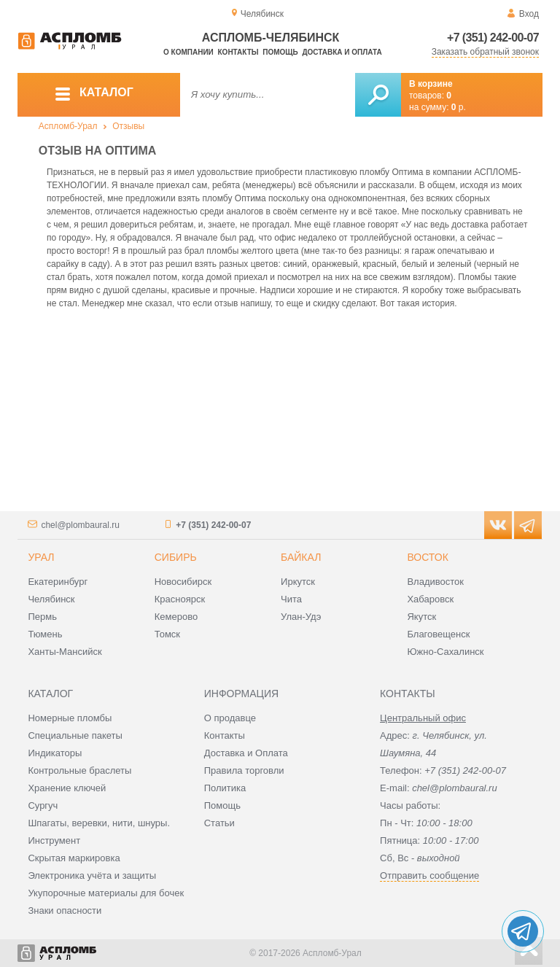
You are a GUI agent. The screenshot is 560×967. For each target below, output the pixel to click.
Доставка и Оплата (246, 753)
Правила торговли (244, 770)
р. (459, 107)
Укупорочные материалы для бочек (106, 893)
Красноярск (180, 599)
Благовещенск (438, 634)
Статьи (219, 823)
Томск (167, 634)
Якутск (421, 617)
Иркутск (298, 582)
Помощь (280, 52)
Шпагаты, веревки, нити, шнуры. (99, 823)
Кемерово (176, 617)
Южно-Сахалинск (445, 652)
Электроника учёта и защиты (92, 875)
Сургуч (43, 805)
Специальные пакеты (75, 735)
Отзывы (128, 126)
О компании (188, 52)
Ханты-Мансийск (65, 652)
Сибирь (176, 557)
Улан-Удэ (301, 617)
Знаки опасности (65, 910)
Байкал (301, 557)
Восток (427, 557)
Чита (291, 599)
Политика (225, 788)
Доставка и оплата (342, 52)
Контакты (238, 52)
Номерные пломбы (70, 718)
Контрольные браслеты (79, 770)
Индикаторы (55, 753)
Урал (41, 557)
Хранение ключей (67, 788)
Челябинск (51, 599)
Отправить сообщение (429, 875)
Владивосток (435, 582)
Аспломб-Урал (68, 126)
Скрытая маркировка (74, 858)
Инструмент (54, 840)
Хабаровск (430, 599)
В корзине (431, 84)
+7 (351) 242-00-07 (493, 38)
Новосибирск (183, 582)
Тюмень (45, 634)
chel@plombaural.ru (80, 525)
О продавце (230, 718)
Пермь (42, 617)
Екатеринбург (58, 582)
